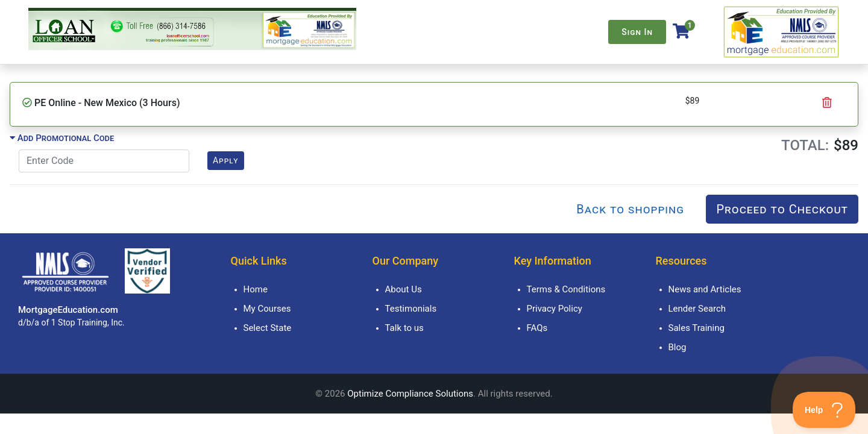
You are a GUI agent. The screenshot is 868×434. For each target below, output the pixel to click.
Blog (678, 347)
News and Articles (705, 289)
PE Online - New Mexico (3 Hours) (107, 103)
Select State (268, 328)
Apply (226, 160)
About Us (404, 289)
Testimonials (411, 309)
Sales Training (697, 328)
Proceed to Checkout (782, 209)
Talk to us (404, 328)
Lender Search (697, 309)
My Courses (267, 309)
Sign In (637, 32)
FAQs (537, 328)
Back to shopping (630, 209)
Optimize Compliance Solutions (410, 394)
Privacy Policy (555, 309)
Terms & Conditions (566, 289)
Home (256, 289)
